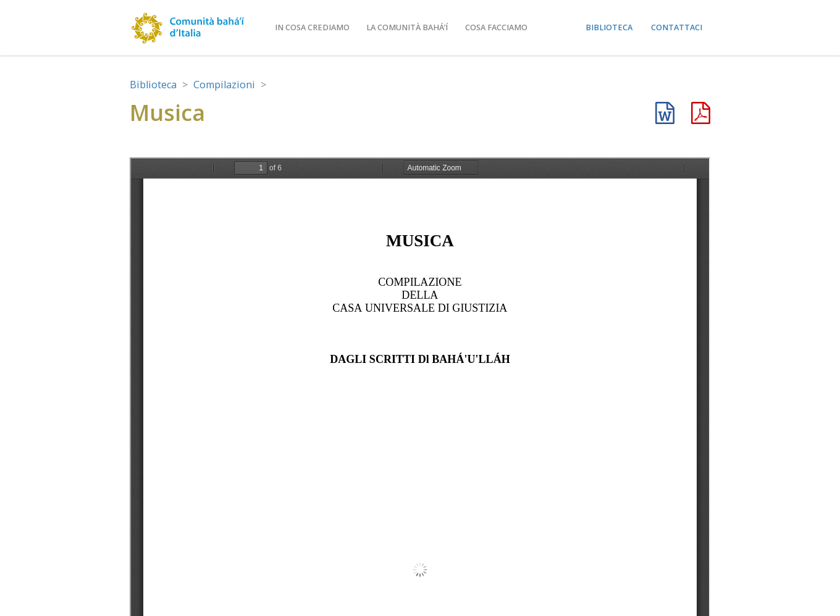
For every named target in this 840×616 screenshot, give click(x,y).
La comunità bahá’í (407, 27)
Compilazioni (224, 85)
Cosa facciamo (496, 27)
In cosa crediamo (312, 27)
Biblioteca (609, 27)
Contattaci (677, 27)
